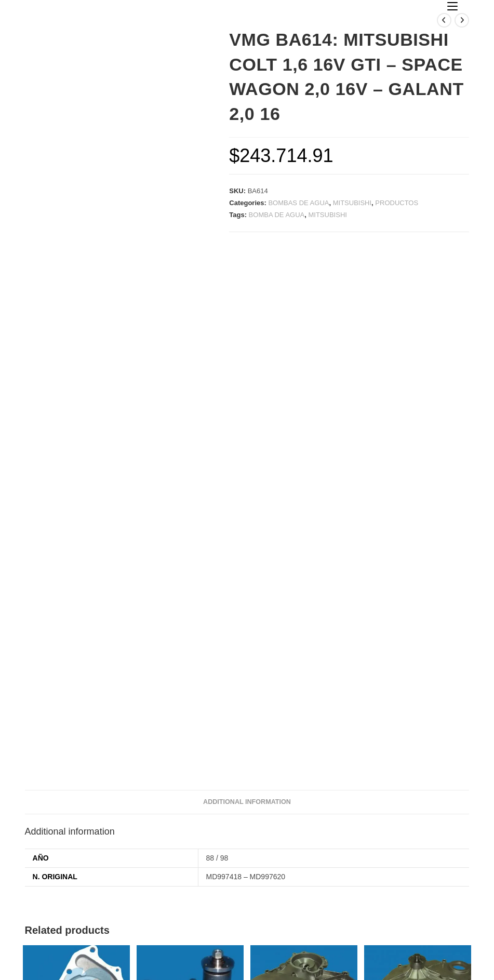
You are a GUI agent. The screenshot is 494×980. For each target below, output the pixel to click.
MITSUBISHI (352, 203)
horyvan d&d (300, 969)
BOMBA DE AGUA (277, 215)
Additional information (247, 578)
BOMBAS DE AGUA (298, 203)
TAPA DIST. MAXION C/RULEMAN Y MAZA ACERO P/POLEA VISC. (418, 855)
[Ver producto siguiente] (462, 20)
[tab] (247, 578)
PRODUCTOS (397, 203)
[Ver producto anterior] (444, 20)
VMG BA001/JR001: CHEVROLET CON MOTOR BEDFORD (190, 855)
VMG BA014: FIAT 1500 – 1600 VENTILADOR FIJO (76, 850)
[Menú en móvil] (452, 6)
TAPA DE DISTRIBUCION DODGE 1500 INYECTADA (304, 850)
